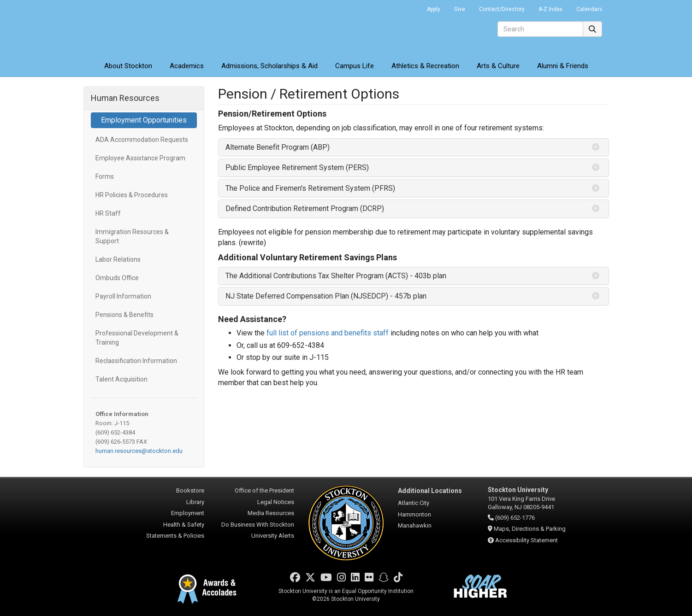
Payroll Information (123, 296)
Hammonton (414, 514)
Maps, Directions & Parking (530, 529)
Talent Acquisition (121, 379)
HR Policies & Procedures (132, 195)
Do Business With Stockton (258, 525)
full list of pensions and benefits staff (328, 333)
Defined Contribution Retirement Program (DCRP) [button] (305, 208)
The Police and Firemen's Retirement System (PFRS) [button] (310, 188)
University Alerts (273, 536)
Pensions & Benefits (124, 315)
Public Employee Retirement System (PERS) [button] (297, 167)
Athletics (425, 66)
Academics (187, 66)
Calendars (589, 9)
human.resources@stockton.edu (139, 451)
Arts (498, 66)
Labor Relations (118, 259)
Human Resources (125, 98)
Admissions (269, 66)
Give (460, 9)
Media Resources (271, 513)
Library (195, 502)
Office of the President (264, 490)
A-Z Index (550, 9)
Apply (434, 9)
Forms (105, 176)
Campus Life (355, 66)
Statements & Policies (175, 536)
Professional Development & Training (137, 338)
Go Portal (408, 7)
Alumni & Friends (563, 66)
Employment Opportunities (144, 120)
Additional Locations (430, 491)
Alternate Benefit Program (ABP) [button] (278, 147)
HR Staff (108, 213)
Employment (188, 513)
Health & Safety (184, 525)
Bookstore (190, 490)
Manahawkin (415, 525)
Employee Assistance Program (140, 158)
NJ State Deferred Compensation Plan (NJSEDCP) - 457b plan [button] (326, 296)
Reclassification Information (136, 361)
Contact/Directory (502, 9)
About (128, 66)
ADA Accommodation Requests (142, 140)
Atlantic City (414, 503)
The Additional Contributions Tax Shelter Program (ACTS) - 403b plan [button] (336, 276)
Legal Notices (276, 502)
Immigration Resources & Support (132, 236)
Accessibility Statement (526, 540)
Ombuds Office (117, 278)
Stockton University (150, 28)
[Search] (540, 29)
